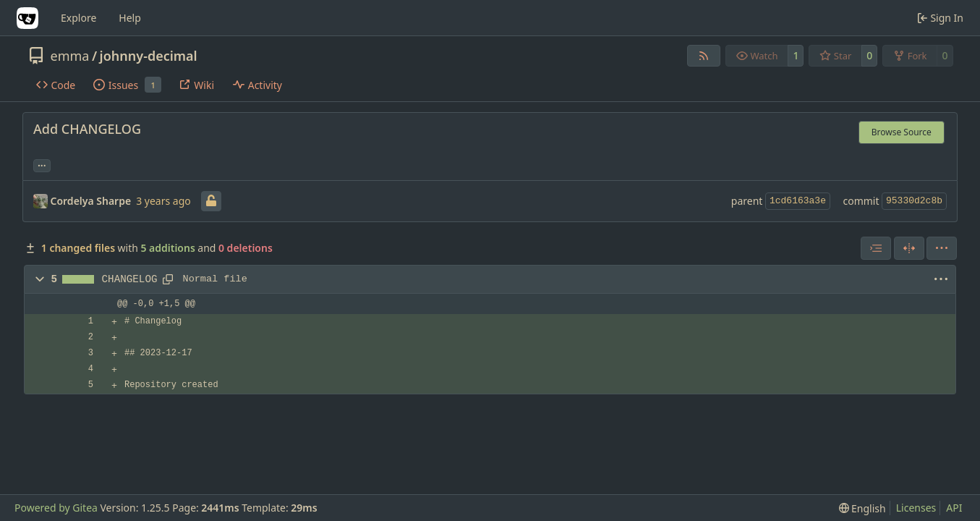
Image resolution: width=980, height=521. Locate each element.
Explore (78, 18)
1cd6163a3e (798, 201)
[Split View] (909, 248)
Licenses (916, 508)
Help (130, 18)
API (954, 508)
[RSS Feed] (704, 56)
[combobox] (876, 248)
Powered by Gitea (56, 508)
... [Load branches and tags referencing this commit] (42, 164)
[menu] (942, 248)
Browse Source (902, 132)
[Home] (27, 18)
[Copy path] (168, 279)
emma (70, 56)
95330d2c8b (914, 201)
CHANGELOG (130, 279)
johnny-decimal (149, 56)
